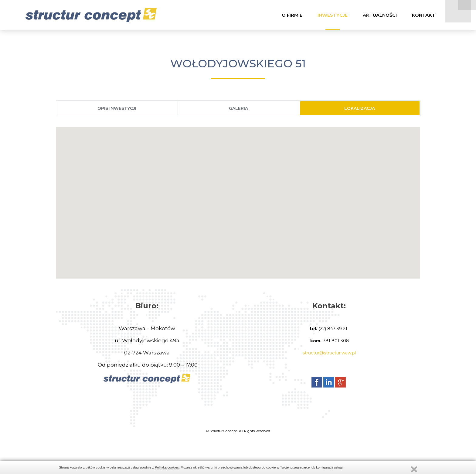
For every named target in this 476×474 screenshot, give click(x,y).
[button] (238, 199)
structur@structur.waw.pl (329, 354)
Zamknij (414, 469)
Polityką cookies (167, 467)
